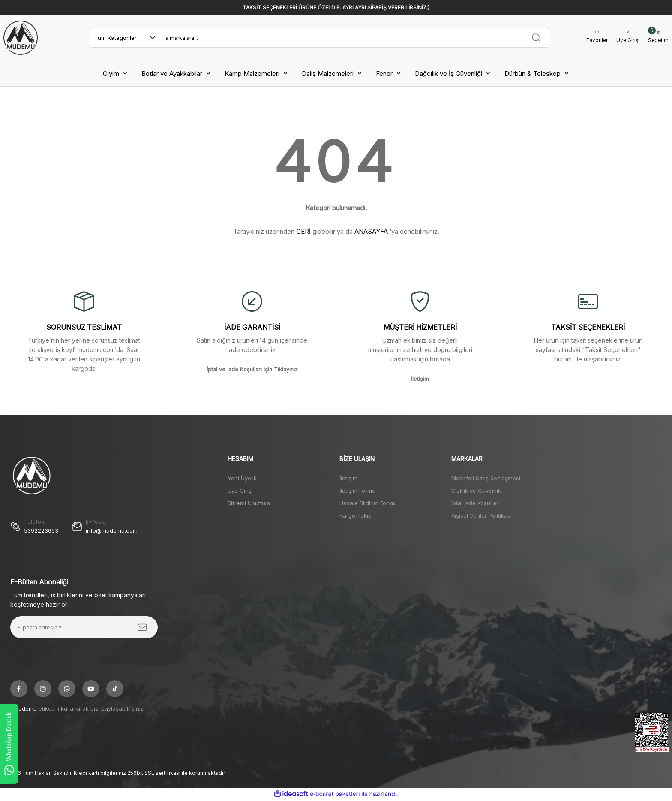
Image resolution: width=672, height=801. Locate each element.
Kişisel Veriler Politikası (481, 515)
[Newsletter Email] (84, 628)
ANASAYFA (371, 231)
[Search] (355, 38)
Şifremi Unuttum (249, 503)
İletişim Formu (357, 491)
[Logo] (21, 38)
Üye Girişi (240, 491)
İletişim (348, 478)
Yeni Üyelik (242, 478)
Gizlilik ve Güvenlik (476, 491)
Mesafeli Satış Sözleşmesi (486, 478)
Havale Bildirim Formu (368, 503)
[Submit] (142, 628)
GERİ (303, 231)
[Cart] (658, 38)
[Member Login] (626, 38)
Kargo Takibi (356, 515)
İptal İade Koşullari (475, 503)
